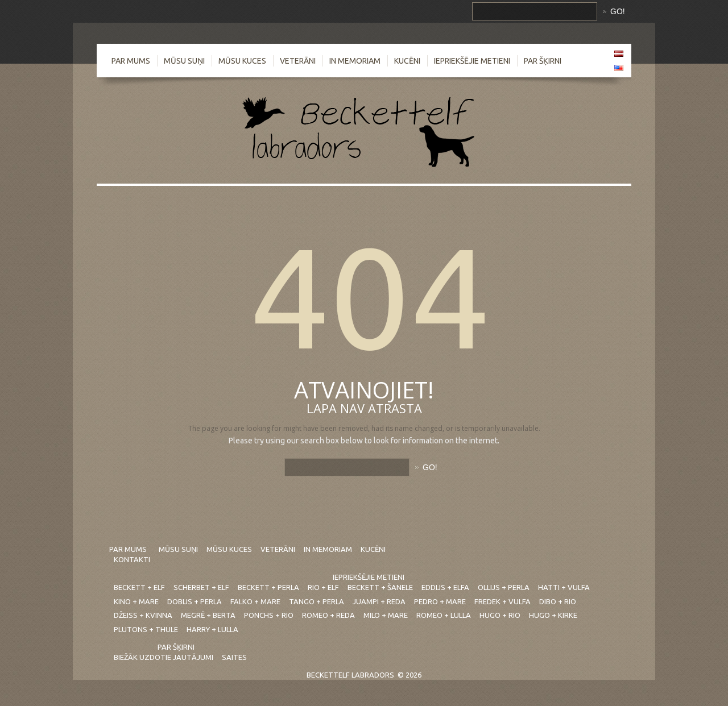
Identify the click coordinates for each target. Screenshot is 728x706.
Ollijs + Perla (504, 587)
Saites (234, 657)
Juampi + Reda (379, 601)
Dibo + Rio (558, 601)
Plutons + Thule (146, 629)
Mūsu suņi (184, 61)
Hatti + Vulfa (564, 587)
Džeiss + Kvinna (143, 615)
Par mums (131, 61)
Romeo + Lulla (444, 615)
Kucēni (407, 61)
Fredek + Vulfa (502, 601)
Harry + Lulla (212, 629)
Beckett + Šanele (380, 587)
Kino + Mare (136, 601)
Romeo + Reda (328, 615)
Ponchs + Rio (269, 615)
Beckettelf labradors (350, 675)
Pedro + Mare (440, 601)
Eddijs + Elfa (445, 587)
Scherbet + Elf (201, 587)
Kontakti (132, 559)
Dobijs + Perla (195, 601)
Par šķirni (543, 61)
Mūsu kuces (242, 61)
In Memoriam (355, 61)
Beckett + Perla (268, 587)
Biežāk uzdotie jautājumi (164, 657)
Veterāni (298, 61)
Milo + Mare (386, 615)
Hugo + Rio (500, 615)
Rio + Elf (323, 587)
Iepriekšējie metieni (472, 61)
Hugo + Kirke (553, 615)
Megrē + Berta (208, 615)
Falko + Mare (255, 601)
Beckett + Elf (139, 587)
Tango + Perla (317, 601)
